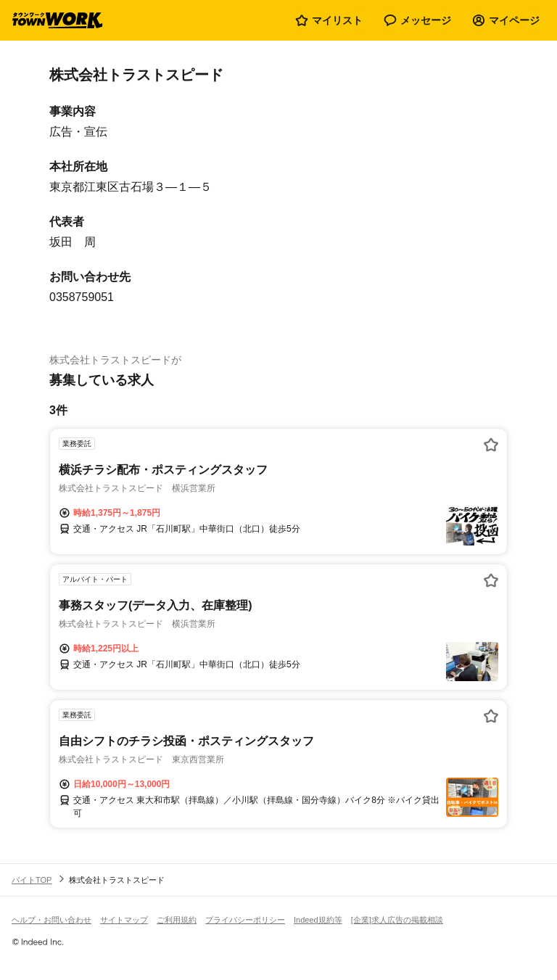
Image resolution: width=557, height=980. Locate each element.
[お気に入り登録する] (491, 445)
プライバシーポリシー (245, 920)
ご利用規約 (177, 920)
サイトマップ (124, 920)
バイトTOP (32, 880)
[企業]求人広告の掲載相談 (397, 920)
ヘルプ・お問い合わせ (51, 920)
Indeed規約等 (318, 920)
